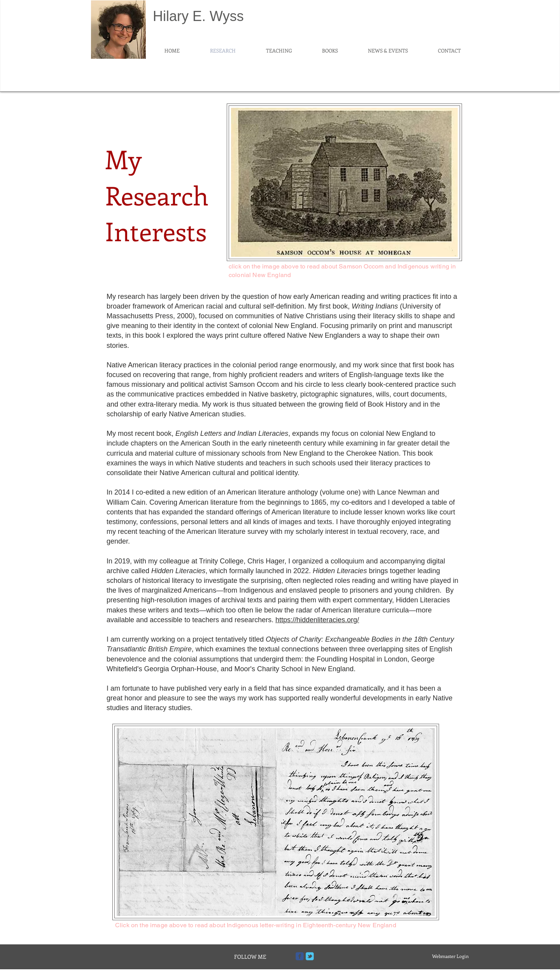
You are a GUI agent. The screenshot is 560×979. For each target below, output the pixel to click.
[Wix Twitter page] (310, 956)
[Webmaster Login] (450, 956)
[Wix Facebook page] (300, 956)
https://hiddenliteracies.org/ (317, 620)
